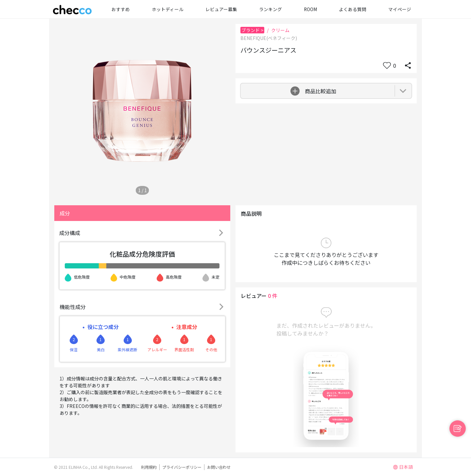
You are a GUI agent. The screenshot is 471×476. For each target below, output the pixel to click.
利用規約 (149, 467)
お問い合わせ (219, 467)
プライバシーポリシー (182, 467)
